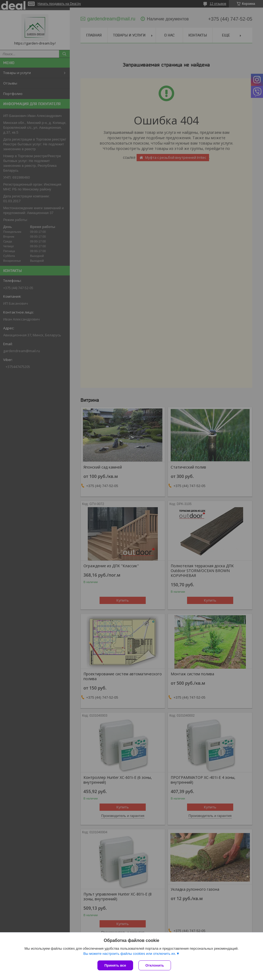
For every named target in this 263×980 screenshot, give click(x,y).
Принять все (115, 965)
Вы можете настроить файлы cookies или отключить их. (130, 954)
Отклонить (155, 965)
